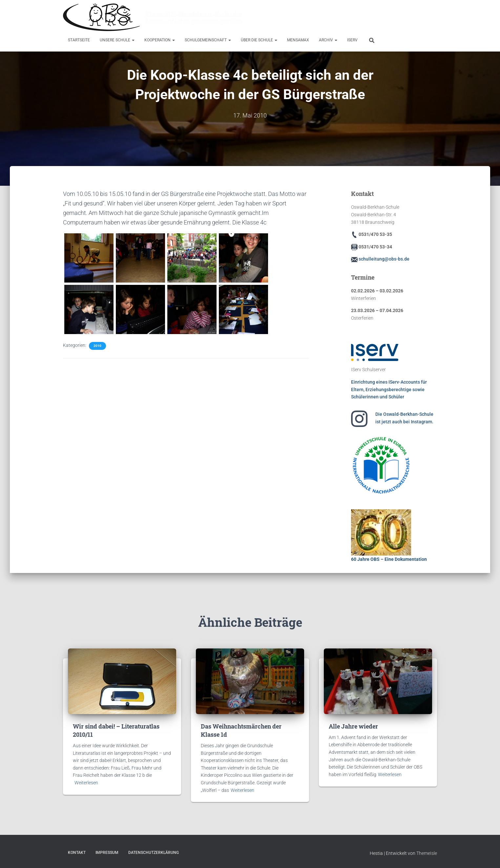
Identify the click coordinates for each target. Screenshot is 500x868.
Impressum (107, 853)
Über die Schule (259, 40)
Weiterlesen (86, 783)
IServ (352, 40)
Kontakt (77, 853)
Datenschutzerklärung (154, 853)
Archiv (328, 40)
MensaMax (298, 40)
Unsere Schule (117, 40)
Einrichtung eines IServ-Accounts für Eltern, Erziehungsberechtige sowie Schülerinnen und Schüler (389, 389)
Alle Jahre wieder (353, 726)
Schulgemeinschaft (208, 40)
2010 (97, 346)
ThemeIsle (427, 853)
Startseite (79, 40)
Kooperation (160, 40)
